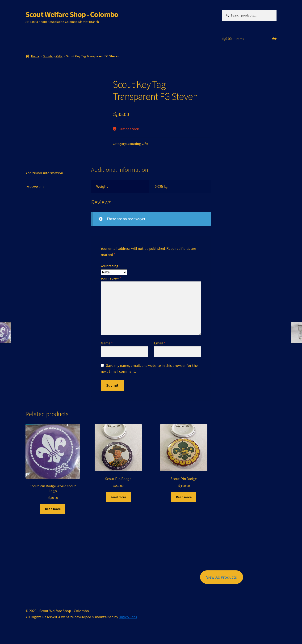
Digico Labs (128, 617)
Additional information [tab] (44, 173)
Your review (111, 278)
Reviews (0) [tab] (35, 187)
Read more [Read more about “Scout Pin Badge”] (118, 497)
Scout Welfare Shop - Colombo (72, 14)
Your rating (111, 266)
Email (160, 343)
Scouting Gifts (53, 56)
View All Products (222, 577)
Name (107, 343)
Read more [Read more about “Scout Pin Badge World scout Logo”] (53, 509)
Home (35, 56)
